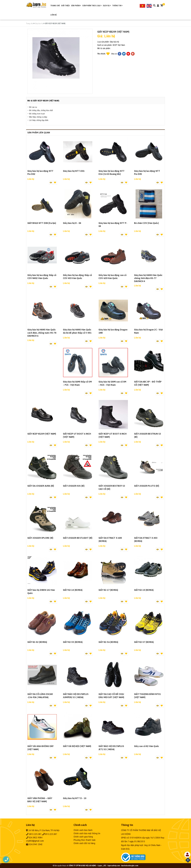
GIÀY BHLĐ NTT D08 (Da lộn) (42, 223)
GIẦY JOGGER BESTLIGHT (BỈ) (78, 538)
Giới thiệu (65, 6)
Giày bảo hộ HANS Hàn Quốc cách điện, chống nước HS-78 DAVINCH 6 (42, 333)
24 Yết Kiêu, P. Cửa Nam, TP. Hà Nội (43, 830)
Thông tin (117, 6)
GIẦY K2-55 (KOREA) (73, 642)
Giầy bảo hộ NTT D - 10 (75, 798)
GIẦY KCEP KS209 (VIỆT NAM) (42, 434)
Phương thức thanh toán (85, 840)
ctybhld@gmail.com (35, 841)
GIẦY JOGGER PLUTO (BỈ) (147, 486)
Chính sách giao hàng (83, 837)
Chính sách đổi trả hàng (84, 843)
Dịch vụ (107, 6)
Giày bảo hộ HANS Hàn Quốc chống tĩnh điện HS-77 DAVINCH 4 (148, 278)
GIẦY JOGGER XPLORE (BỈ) (40, 538)
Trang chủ (55, 6)
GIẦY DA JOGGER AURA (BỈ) (41, 486)
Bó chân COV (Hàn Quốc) (146, 223)
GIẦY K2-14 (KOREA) (73, 590)
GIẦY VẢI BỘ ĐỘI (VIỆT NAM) (77, 746)
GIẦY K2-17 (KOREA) (108, 590)
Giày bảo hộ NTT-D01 (74, 171)
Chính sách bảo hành (83, 830)
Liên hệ (53, 15)
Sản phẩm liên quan (39, 133)
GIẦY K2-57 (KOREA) (144, 642)
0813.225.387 (34, 834)
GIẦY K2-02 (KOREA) (37, 642)
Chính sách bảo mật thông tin (87, 833)
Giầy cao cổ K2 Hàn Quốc (147, 746)
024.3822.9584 (34, 838)
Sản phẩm (76, 6)
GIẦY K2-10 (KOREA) (144, 590)
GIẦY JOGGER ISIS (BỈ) (74, 486)
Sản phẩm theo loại (92, 6)
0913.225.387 (50, 834)
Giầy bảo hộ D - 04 (72, 223)
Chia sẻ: (114, 54)
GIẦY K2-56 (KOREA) (108, 642)
